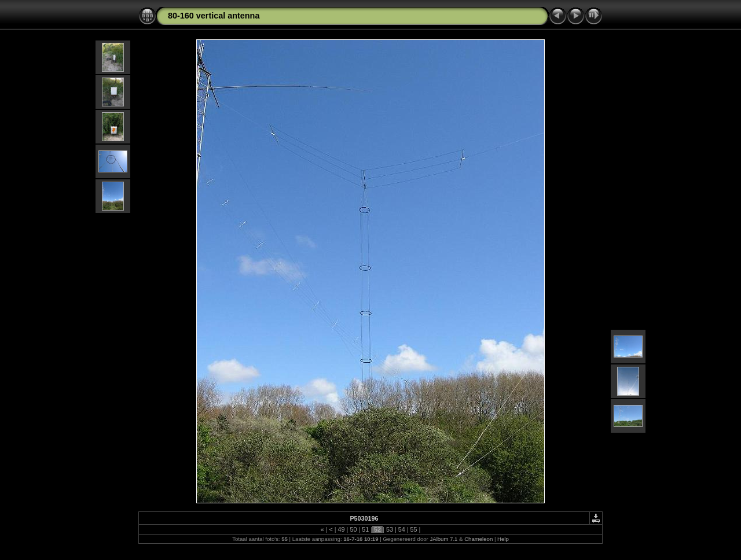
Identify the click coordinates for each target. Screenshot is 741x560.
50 (353, 529)
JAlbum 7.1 (443, 539)
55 (414, 529)
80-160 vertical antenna (214, 16)
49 (342, 529)
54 (402, 529)
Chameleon (478, 539)
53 (390, 529)
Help (503, 539)
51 (365, 529)
